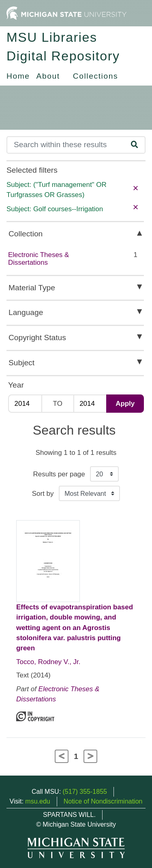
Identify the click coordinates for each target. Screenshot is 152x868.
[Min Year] (25, 404)
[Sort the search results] (89, 493)
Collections (95, 76)
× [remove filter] (135, 188)
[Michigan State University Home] (66, 13)
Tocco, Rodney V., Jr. (48, 662)
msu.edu (37, 801)
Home (18, 76)
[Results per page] (104, 474)
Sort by (43, 494)
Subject (21, 363)
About (48, 76)
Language (26, 312)
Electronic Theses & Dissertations (39, 259)
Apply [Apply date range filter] (125, 404)
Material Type (32, 288)
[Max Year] (90, 404)
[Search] (66, 145)
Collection (26, 234)
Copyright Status (37, 338)
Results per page (59, 474)
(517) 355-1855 (85, 792)
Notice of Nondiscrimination (103, 801)
